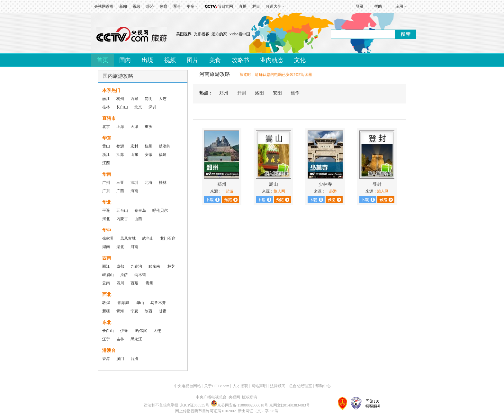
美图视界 (184, 34)
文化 (300, 60)
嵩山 (274, 184)
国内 (125, 60)
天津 (134, 127)
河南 (134, 247)
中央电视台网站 (187, 386)
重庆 (148, 127)
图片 (193, 60)
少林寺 (325, 184)
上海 (120, 127)
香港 (106, 359)
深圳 (152, 107)
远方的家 (219, 34)
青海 (120, 311)
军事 (177, 6)
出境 (148, 60)
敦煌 (106, 303)
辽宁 (106, 339)
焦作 (295, 93)
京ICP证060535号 (195, 405)
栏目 (256, 6)
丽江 (106, 99)
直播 (243, 6)
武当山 (148, 238)
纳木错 (140, 275)
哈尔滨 (141, 331)
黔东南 (154, 266)
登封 (377, 184)
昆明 (148, 99)
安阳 (277, 93)
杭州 (120, 99)
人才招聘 (240, 386)
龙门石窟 (168, 238)
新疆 (106, 311)
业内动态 (272, 60)
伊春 (125, 331)
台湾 (134, 359)
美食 (215, 60)
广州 (106, 183)
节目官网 (225, 6)
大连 (163, 99)
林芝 (171, 266)
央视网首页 (104, 6)
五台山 (122, 210)
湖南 (106, 247)
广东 (106, 191)
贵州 (149, 283)
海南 (134, 191)
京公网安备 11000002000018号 (240, 405)
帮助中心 (323, 386)
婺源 (120, 146)
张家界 (108, 238)
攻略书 (240, 60)
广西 (120, 191)
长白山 (122, 107)
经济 (150, 6)
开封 (242, 93)
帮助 (378, 6)
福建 (163, 155)
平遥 (106, 210)
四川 (120, 283)
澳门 (120, 359)
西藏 (134, 99)
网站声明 (259, 386)
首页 (103, 60)
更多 (191, 6)
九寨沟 (136, 266)
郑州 (224, 93)
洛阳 (259, 93)
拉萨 (124, 275)
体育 (164, 6)
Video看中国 (240, 34)
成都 (120, 266)
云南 (106, 283)
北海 (148, 183)
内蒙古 (122, 219)
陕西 (148, 311)
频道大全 (274, 6)
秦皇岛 (140, 210)
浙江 (106, 155)
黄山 (106, 146)
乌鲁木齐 (158, 303)
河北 (106, 219)
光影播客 (202, 34)
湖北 (120, 247)
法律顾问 (278, 386)
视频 (137, 6)
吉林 (120, 339)
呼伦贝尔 (160, 210)
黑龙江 (136, 339)
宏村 (134, 146)
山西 (138, 219)
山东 (134, 155)
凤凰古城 (128, 238)
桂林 (106, 107)
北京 (138, 107)
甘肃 (163, 311)
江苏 (120, 155)
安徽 (148, 155)
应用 (399, 6)
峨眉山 (108, 275)
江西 (106, 163)
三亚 (120, 183)
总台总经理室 (301, 386)
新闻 (123, 6)
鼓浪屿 (165, 146)
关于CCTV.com (217, 386)
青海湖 (123, 303)
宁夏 (134, 311)
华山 (140, 303)
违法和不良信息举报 (161, 405)
